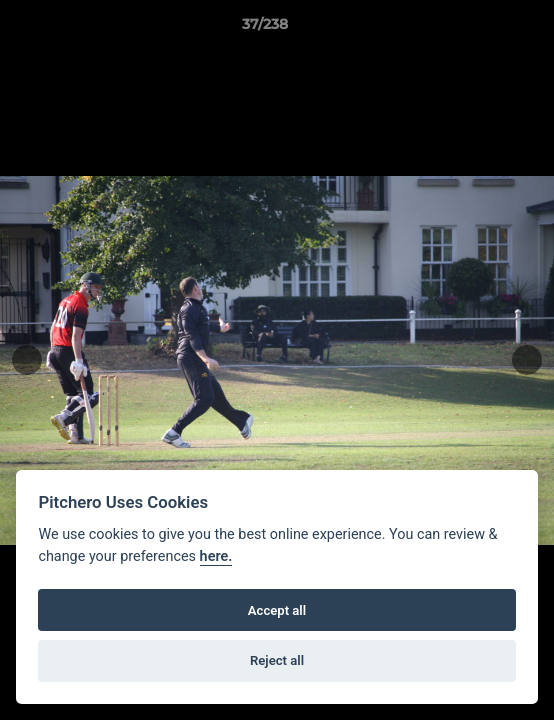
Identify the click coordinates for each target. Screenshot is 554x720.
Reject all (277, 660)
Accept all (277, 610)
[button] (482, 29)
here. (216, 556)
